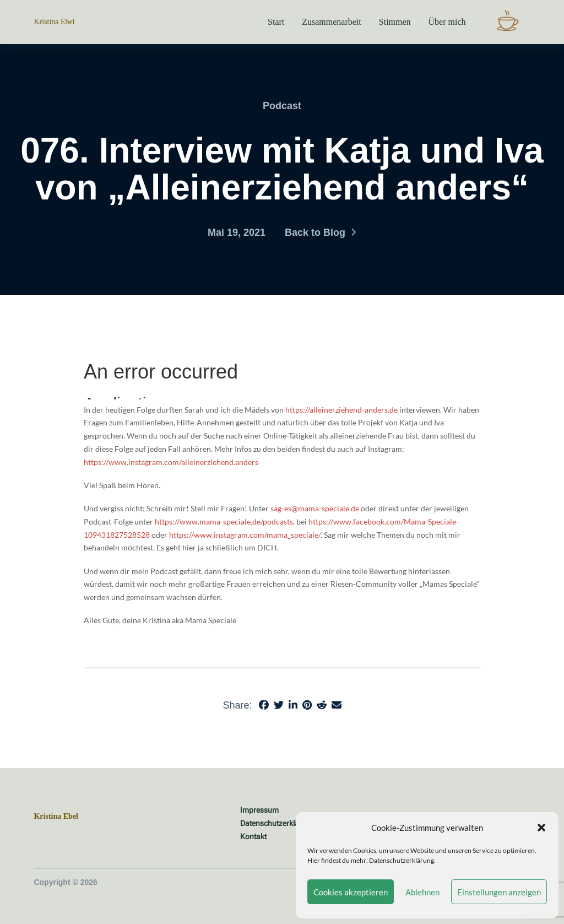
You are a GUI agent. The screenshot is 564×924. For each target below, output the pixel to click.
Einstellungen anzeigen (499, 892)
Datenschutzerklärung (402, 860)
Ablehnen (422, 892)
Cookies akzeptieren (351, 892)
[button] (541, 828)
